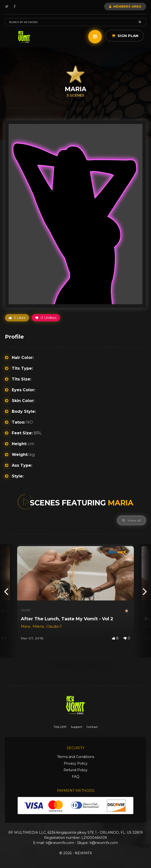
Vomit (25, 610)
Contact (92, 727)
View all (132, 520)
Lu (148, 626)
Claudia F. (54, 626)
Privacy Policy (76, 763)
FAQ (76, 777)
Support (76, 727)
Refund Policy (75, 770)
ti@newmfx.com (60, 843)
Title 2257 (60, 727)
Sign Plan (125, 36)
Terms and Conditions (76, 757)
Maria (26, 626)
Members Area (125, 6)
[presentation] (6, 591)
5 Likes (17, 318)
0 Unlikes (46, 318)
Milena (39, 626)
